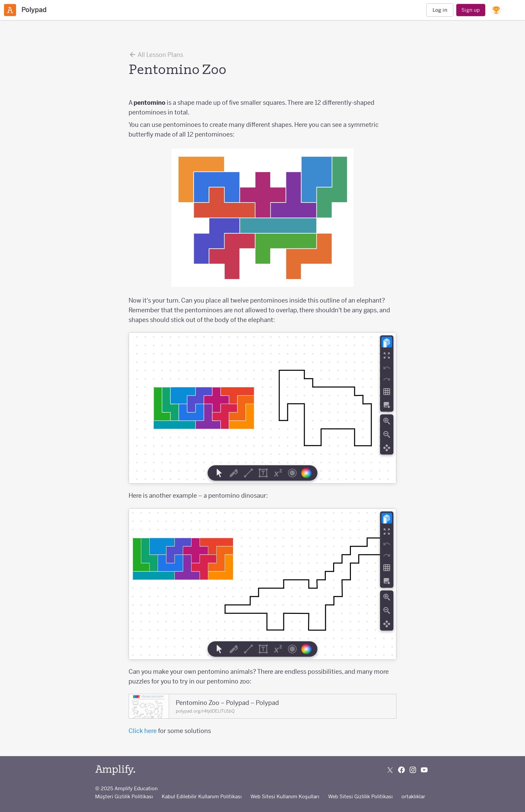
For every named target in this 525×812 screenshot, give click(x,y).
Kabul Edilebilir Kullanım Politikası (202, 796)
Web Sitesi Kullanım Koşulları (285, 796)
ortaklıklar (413, 796)
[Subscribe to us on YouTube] (424, 770)
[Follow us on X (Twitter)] (390, 770)
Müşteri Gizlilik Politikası (124, 796)
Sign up (471, 10)
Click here (143, 731)
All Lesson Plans (156, 55)
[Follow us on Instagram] (413, 770)
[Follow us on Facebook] (401, 770)
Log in (440, 10)
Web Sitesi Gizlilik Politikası (360, 796)
